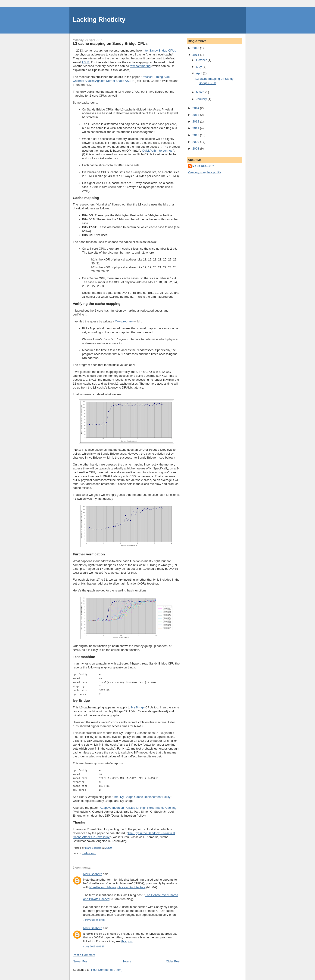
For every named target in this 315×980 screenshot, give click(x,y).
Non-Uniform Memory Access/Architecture (117, 887)
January (202, 99)
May (199, 67)
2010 (196, 135)
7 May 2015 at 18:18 (94, 919)
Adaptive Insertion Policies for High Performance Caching (138, 807)
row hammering (140, 66)
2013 (196, 115)
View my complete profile (205, 172)
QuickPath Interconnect (158, 151)
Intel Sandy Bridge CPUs (159, 51)
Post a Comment (84, 954)
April (200, 73)
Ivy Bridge (138, 707)
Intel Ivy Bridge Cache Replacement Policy (142, 796)
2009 (196, 142)
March (201, 92)
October (202, 60)
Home (127, 961)
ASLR (86, 62)
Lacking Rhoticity (99, 20)
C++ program (124, 321)
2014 (196, 108)
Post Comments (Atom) (107, 969)
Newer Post (81, 961)
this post (127, 941)
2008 (196, 149)
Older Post (173, 961)
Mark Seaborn (93, 873)
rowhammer (89, 852)
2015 (196, 55)
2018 (196, 48)
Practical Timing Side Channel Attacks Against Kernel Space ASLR (121, 79)
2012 (196, 121)
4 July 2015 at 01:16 (94, 946)
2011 (196, 128)
